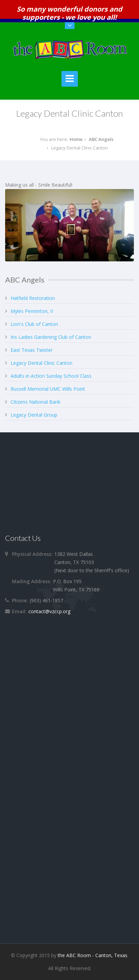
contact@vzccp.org (49, 611)
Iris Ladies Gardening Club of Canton (51, 337)
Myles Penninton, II (32, 311)
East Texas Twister (32, 350)
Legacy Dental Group (34, 415)
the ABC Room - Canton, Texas (93, 955)
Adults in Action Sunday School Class (51, 376)
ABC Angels (101, 139)
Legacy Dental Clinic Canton (41, 363)
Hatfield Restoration (33, 298)
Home (76, 139)
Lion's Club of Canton (34, 324)
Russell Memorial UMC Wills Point (48, 389)
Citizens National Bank (36, 402)
